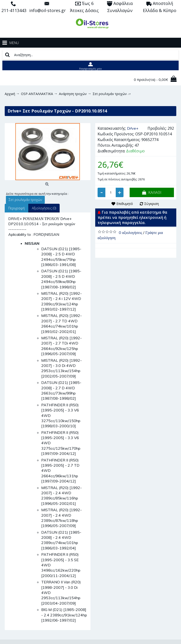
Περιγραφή (16, 208)
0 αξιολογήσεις (130, 233)
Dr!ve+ (133, 128)
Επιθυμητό (125, 204)
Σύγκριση (152, 204)
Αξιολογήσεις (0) (44, 208)
